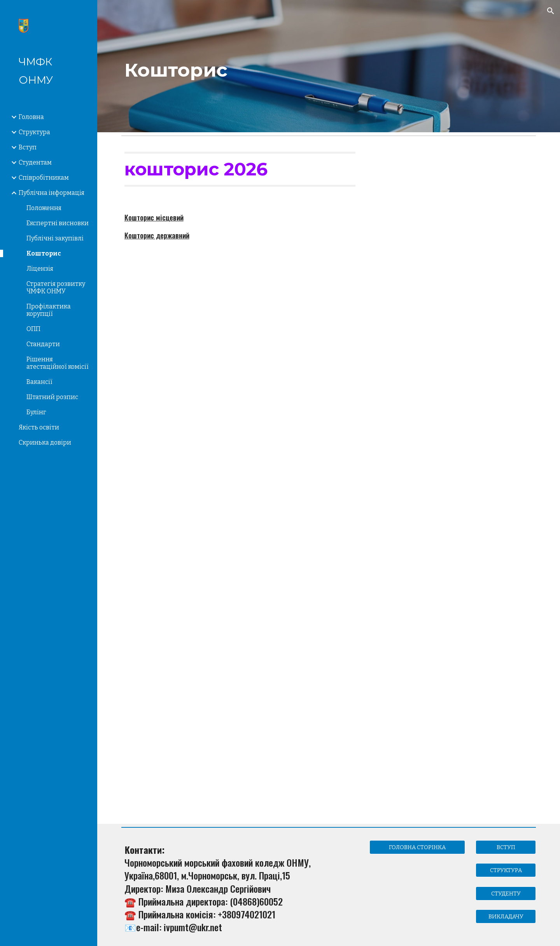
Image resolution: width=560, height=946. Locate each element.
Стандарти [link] (43, 344)
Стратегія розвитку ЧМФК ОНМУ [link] (56, 287)
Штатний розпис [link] (52, 397)
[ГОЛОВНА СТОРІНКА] (417, 847)
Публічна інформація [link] (52, 193)
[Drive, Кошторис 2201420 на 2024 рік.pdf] (187, 567)
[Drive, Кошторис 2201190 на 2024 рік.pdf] (328, 567)
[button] (551, 11)
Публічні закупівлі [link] (55, 238)
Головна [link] (31, 117)
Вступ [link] (28, 147)
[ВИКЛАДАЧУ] (506, 916)
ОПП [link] (33, 329)
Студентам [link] (35, 162)
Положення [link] (44, 208)
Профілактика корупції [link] (49, 310)
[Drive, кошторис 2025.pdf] (187, 378)
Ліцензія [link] (40, 269)
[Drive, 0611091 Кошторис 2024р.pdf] (470, 567)
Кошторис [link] (44, 253)
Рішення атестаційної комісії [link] (58, 363)
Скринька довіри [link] (45, 442)
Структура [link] (34, 132)
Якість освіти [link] (39, 427)
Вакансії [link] (39, 382)
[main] (329, 66)
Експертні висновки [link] (58, 223)
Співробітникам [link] (44, 178)
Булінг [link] (36, 412)
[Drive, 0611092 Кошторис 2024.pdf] (187, 741)
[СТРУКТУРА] (506, 870)
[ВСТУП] (506, 847)
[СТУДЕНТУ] (506, 893)
